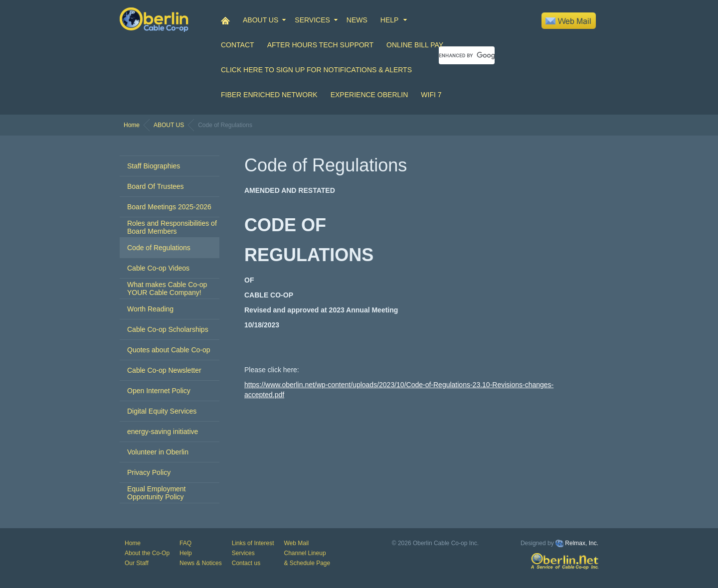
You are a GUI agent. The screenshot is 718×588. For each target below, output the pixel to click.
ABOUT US (261, 20)
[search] (467, 55)
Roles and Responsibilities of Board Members (172, 227)
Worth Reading (150, 309)
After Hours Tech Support (320, 45)
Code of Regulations (159, 248)
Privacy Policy (149, 472)
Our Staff (137, 563)
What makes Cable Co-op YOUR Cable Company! (167, 289)
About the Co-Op (147, 553)
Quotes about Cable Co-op (169, 350)
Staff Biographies (154, 166)
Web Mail (296, 543)
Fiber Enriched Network (269, 95)
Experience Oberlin (369, 95)
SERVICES (312, 20)
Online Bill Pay (415, 45)
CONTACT (238, 45)
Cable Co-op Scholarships (168, 329)
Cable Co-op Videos (158, 268)
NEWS (357, 20)
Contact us (246, 563)
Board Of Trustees (156, 186)
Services (243, 553)
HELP (390, 20)
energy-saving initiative (163, 432)
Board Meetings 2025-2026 (169, 207)
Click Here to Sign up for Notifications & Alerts (316, 70)
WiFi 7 (431, 95)
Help (186, 553)
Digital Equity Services (162, 411)
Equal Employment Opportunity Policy (157, 493)
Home (132, 125)
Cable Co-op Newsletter (164, 370)
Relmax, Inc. (582, 543)
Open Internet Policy (159, 391)
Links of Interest (253, 543)
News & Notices (201, 563)
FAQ (185, 543)
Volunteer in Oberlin (158, 452)
